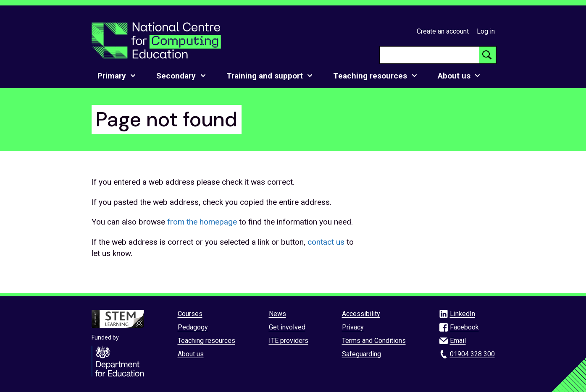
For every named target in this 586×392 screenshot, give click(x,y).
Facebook (464, 327)
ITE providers (289, 341)
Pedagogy (193, 327)
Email (458, 341)
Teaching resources (206, 341)
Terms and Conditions (374, 341)
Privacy (353, 327)
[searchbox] (430, 55)
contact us (326, 242)
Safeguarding (361, 354)
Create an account (443, 31)
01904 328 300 (472, 354)
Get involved (287, 327)
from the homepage (202, 222)
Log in (486, 31)
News (277, 314)
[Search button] (487, 55)
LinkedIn (462, 314)
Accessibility (361, 314)
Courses (190, 314)
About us (191, 354)
